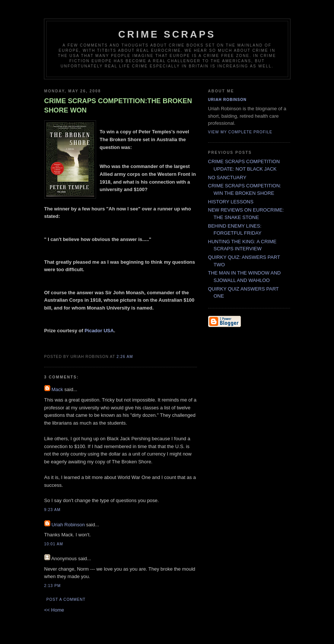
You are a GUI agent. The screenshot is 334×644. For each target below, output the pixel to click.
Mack (57, 389)
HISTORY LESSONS (231, 202)
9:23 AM (53, 510)
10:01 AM (54, 544)
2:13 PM (53, 586)
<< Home (54, 610)
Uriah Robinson (68, 525)
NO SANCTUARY (227, 177)
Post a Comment (66, 599)
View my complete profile (240, 132)
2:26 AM (125, 357)
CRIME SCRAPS (167, 34)
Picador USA (99, 331)
